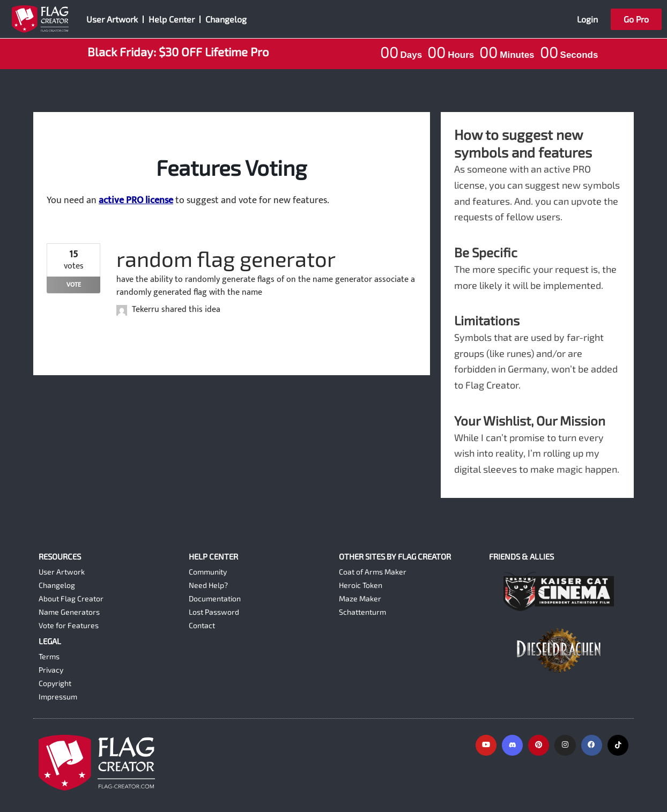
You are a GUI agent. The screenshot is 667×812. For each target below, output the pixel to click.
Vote (74, 285)
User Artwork (112, 19)
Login (587, 19)
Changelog (226, 19)
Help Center (172, 19)
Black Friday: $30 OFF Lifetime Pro (178, 51)
